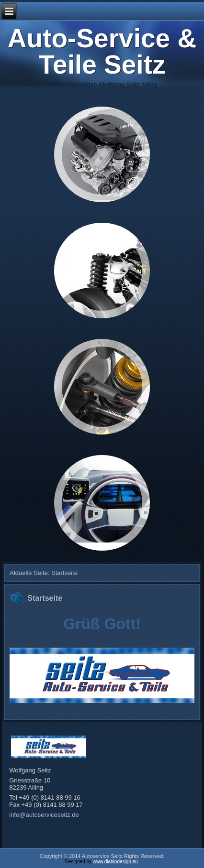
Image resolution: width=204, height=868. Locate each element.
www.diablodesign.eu (115, 862)
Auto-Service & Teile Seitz (102, 51)
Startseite (45, 598)
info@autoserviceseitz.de (44, 815)
